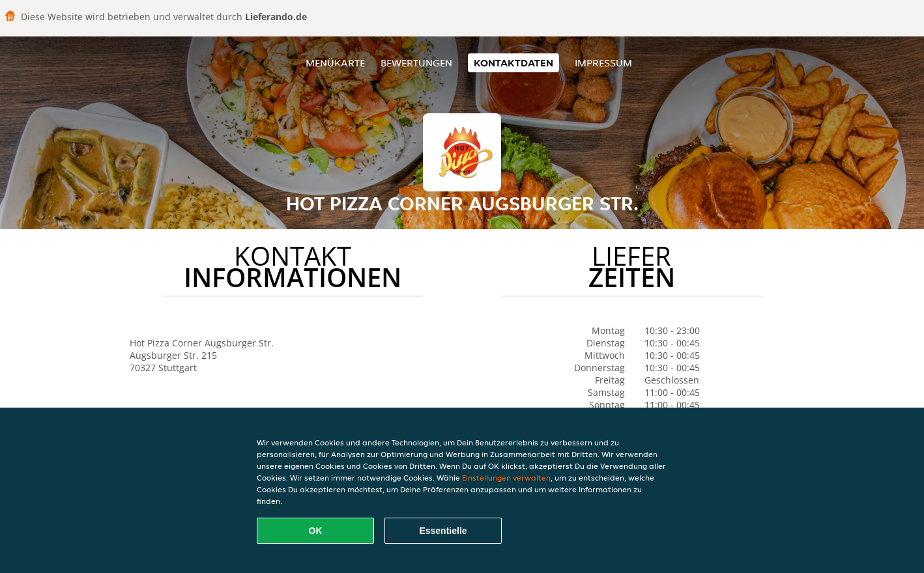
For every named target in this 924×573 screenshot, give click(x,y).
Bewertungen (416, 63)
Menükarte (335, 63)
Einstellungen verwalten (506, 478)
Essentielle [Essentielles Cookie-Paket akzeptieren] (443, 531)
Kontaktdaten (513, 63)
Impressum (603, 63)
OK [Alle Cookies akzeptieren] (316, 531)
